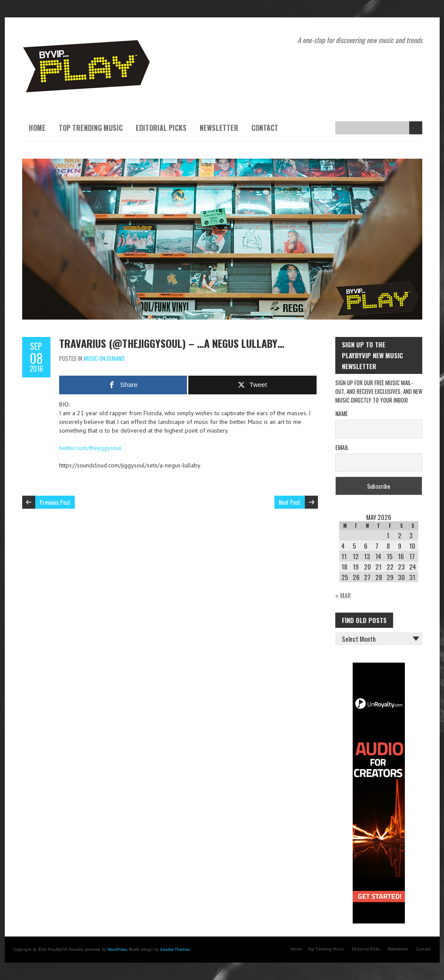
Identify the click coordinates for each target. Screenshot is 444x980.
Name (342, 413)
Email (342, 447)
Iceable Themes (175, 949)
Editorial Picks (161, 128)
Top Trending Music (91, 128)
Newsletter (219, 128)
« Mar (343, 595)
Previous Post (55, 502)
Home (37, 128)
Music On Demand (104, 358)
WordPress (117, 949)
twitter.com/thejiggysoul (90, 448)
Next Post (290, 502)
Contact (265, 128)
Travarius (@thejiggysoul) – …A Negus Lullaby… (172, 343)
